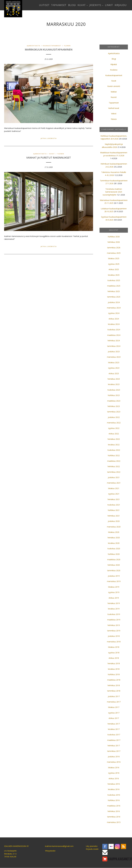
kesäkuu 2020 (114, 543)
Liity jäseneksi (92, 846)
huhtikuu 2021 (114, 510)
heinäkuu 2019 (114, 603)
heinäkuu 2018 (114, 663)
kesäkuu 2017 (114, 729)
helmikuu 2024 (114, 341)
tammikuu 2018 (114, 691)
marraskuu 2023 (114, 357)
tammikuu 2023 (114, 412)
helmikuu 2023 (114, 406)
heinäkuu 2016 (114, 784)
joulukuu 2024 (114, 302)
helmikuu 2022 (114, 466)
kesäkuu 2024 (114, 324)
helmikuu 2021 (114, 516)
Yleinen (67, 46)
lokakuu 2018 (114, 647)
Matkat (114, 92)
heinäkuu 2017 (114, 724)
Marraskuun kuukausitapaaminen (49, 50)
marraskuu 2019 (114, 581)
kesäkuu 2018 (114, 669)
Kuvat (82, 5)
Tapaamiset (59, 5)
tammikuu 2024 (114, 346)
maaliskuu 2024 (114, 335)
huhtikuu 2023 (114, 395)
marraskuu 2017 (114, 702)
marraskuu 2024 (114, 308)
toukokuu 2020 (114, 549)
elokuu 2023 (114, 373)
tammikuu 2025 (114, 297)
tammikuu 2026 (114, 248)
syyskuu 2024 (114, 313)
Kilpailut (114, 64)
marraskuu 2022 (114, 423)
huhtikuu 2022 (114, 455)
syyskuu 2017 (114, 713)
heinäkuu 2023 (114, 379)
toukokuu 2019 (114, 614)
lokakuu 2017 (114, 707)
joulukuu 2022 (114, 417)
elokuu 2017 (114, 718)
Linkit (109, 5)
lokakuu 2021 (114, 488)
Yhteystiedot (50, 851)
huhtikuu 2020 (114, 554)
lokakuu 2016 (114, 767)
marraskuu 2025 (114, 253)
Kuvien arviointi (114, 86)
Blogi (72, 5)
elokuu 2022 (114, 434)
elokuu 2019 (114, 598)
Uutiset (44, 5)
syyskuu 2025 (114, 264)
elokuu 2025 (114, 269)
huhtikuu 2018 (114, 674)
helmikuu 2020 (114, 565)
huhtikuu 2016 (114, 800)
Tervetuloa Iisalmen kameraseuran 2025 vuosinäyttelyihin (112, 192)
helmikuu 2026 (114, 242)
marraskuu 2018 (114, 642)
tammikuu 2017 (114, 751)
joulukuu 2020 (114, 521)
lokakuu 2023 (114, 362)
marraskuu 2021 (114, 483)
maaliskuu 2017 (114, 740)
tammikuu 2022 (114, 472)
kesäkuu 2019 (114, 609)
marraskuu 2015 (114, 822)
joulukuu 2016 (114, 757)
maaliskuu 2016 (114, 806)
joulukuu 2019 (114, 576)
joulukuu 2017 (114, 696)
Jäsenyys (95, 5)
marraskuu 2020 (114, 527)
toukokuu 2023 (114, 390)
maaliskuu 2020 (114, 559)
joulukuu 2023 (114, 351)
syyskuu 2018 (114, 653)
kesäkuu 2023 (114, 384)
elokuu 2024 (114, 319)
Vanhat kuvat (114, 108)
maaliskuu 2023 (114, 401)
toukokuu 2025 (114, 280)
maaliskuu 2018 (114, 680)
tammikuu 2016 (114, 817)
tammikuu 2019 (114, 631)
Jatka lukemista (49, 138)
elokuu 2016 (114, 778)
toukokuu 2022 (114, 450)
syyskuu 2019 (114, 592)
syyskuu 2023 (114, 368)
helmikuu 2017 (114, 746)
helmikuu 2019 (114, 625)
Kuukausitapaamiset (52, 46)
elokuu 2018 (114, 658)
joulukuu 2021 (114, 477)
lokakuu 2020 (114, 532)
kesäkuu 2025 (114, 275)
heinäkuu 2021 (114, 499)
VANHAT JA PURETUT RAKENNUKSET (49, 158)
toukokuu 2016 (114, 795)
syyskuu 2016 (114, 773)
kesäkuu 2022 (114, 445)
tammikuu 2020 (114, 570)
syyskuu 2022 (114, 428)
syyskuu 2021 (114, 494)
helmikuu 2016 (114, 811)
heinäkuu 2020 (114, 538)
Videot (114, 114)
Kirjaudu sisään (92, 849)
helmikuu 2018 (114, 685)
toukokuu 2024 (114, 330)
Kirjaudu (121, 5)
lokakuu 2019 (114, 587)
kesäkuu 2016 (114, 789)
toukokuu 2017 (114, 735)
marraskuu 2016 (114, 762)
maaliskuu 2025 (114, 286)
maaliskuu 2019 (114, 620)
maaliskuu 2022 (114, 461)
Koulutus (114, 70)
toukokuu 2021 (114, 505)
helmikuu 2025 (114, 291)
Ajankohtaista (33, 46)
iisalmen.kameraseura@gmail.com (59, 846)
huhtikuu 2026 (114, 237)
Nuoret (114, 97)
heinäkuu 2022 (114, 439)
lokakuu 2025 (114, 258)
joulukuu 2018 (114, 636)
